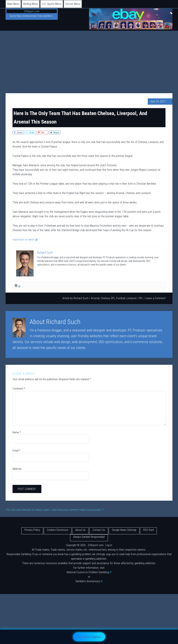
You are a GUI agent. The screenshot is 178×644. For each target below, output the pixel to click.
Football (121, 298)
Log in (109, 545)
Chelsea (105, 298)
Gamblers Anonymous (89, 581)
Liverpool (131, 298)
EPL (113, 298)
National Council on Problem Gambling (89, 572)
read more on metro (25, 240)
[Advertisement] (89, 57)
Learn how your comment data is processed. (77, 510)
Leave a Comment (155, 298)
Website (17, 469)
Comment (19, 389)
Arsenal (95, 298)
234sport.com (32, 11)
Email (16, 451)
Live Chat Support (89, 637)
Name (17, 432)
